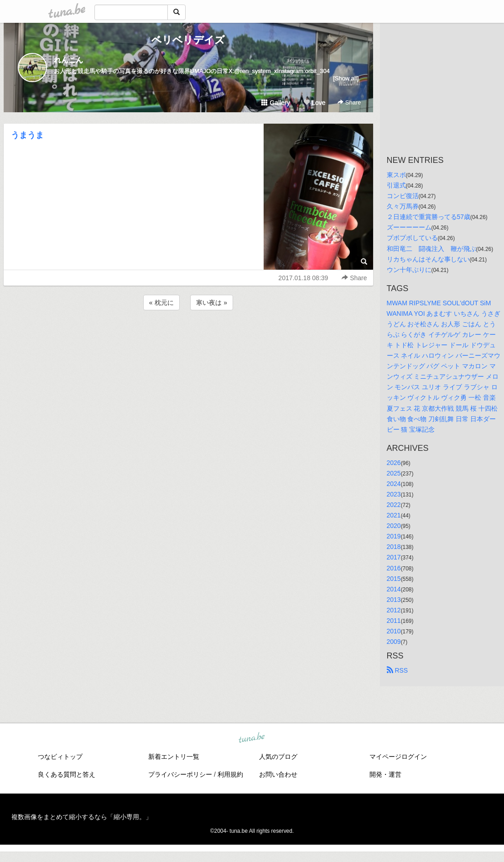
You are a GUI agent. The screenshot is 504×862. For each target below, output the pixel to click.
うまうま (27, 135)
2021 (394, 515)
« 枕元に (161, 303)
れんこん (68, 60)
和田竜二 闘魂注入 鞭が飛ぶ (431, 249)
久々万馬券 (403, 206)
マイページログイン (398, 757)
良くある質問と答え (67, 774)
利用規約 (230, 774)
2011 (394, 621)
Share (349, 102)
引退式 (396, 185)
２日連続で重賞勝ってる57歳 (429, 217)
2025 (394, 473)
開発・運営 (385, 774)
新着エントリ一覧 (174, 757)
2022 (394, 505)
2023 (394, 494)
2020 (394, 526)
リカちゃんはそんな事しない (428, 259)
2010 (394, 631)
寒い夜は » (212, 303)
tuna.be (252, 738)
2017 (394, 557)
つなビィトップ (60, 757)
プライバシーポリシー (180, 774)
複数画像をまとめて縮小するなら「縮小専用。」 (82, 817)
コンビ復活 (403, 196)
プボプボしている (412, 238)
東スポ (396, 175)
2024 (394, 484)
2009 (394, 642)
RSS (397, 670)
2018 (394, 547)
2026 (394, 463)
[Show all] (346, 78)
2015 (394, 579)
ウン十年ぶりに (409, 270)
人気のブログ (278, 757)
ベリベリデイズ (188, 40)
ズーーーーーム (409, 227)
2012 (394, 610)
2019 (394, 536)
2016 (394, 568)
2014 (394, 589)
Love (314, 103)
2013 (394, 600)
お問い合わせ (278, 774)
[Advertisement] (188, 337)
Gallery (275, 103)
